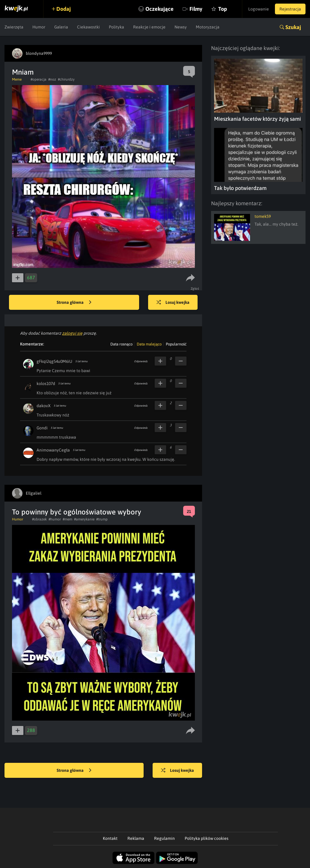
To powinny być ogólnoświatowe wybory (77, 512)
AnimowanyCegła (53, 450)
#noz (52, 79)
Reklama (136, 838)
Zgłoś (195, 289)
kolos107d (46, 384)
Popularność (176, 344)
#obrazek (39, 519)
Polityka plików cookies (207, 838)
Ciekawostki (88, 27)
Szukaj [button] (293, 27)
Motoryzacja (208, 27)
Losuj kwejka (173, 303)
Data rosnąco (121, 344)
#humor (55, 519)
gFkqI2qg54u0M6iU (54, 361)
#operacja (39, 79)
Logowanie (259, 9)
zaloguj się (72, 333)
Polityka (116, 27)
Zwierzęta (14, 27)
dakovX (44, 406)
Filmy (196, 9)
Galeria (61, 27)
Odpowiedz (141, 361)
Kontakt (110, 838)
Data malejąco (149, 344)
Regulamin (164, 838)
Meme (17, 79)
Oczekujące (159, 9)
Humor (39, 27)
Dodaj (64, 9)
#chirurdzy (66, 79)
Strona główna (74, 303)
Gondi (42, 428)
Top (223, 9)
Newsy (181, 27)
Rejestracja (290, 9)
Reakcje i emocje (149, 27)
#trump (102, 519)
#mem (67, 519)
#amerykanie (84, 519)
